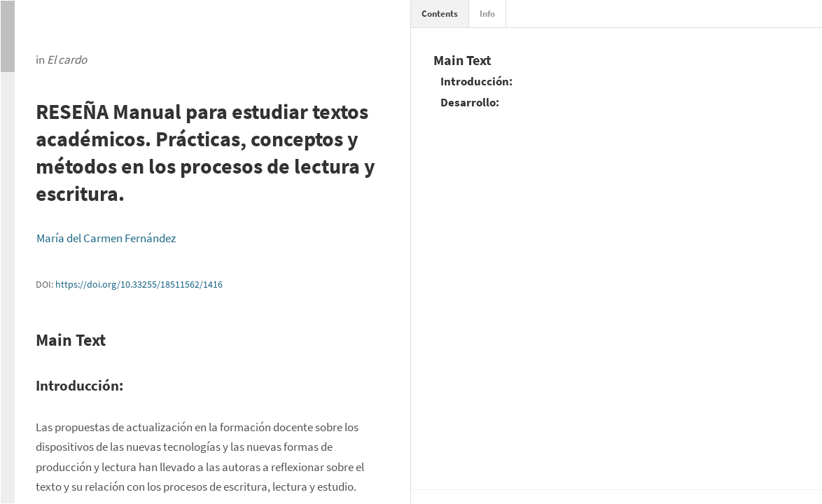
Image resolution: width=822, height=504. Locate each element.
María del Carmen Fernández (106, 238)
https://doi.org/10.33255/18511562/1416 (139, 284)
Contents (440, 14)
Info (487, 14)
